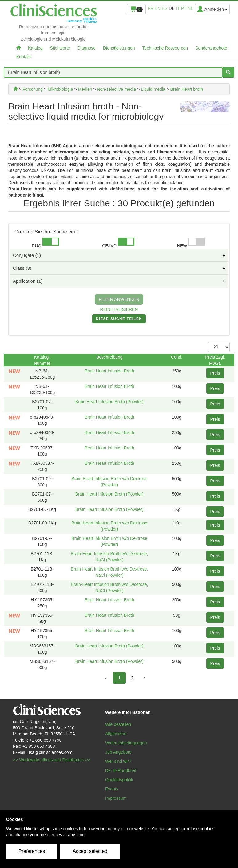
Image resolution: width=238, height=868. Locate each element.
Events (112, 789)
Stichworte (60, 48)
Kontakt (24, 57)
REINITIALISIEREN (119, 309)
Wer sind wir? (118, 761)
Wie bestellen (118, 724)
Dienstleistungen (119, 48)
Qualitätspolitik (119, 780)
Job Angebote (118, 752)
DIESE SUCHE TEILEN (119, 320)
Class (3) (22, 268)
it (178, 8)
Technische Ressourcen (165, 48)
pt (184, 8)
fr (151, 8)
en (158, 8)
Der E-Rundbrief (121, 770)
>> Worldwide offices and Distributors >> (52, 760)
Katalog (35, 48)
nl (190, 8)
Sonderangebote (211, 48)
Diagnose (87, 48)
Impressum (116, 798)
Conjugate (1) (27, 255)
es (165, 8)
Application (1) (28, 281)
